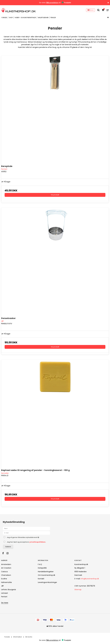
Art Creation (6, 568)
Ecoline (4, 579)
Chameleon (6, 575)
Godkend (8, 547)
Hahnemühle (6, 582)
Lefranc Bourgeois (9, 590)
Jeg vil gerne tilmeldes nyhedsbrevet (29, 537)
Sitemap (78, 590)
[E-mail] (26, 533)
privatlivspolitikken (37, 542)
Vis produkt (55, 195)
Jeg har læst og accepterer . (26, 542)
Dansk (91, 10)
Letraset (5, 593)
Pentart (4, 597)
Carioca (4, 572)
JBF (2, 586)
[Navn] (26, 528)
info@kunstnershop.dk (90, 579)
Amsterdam (6, 564)
